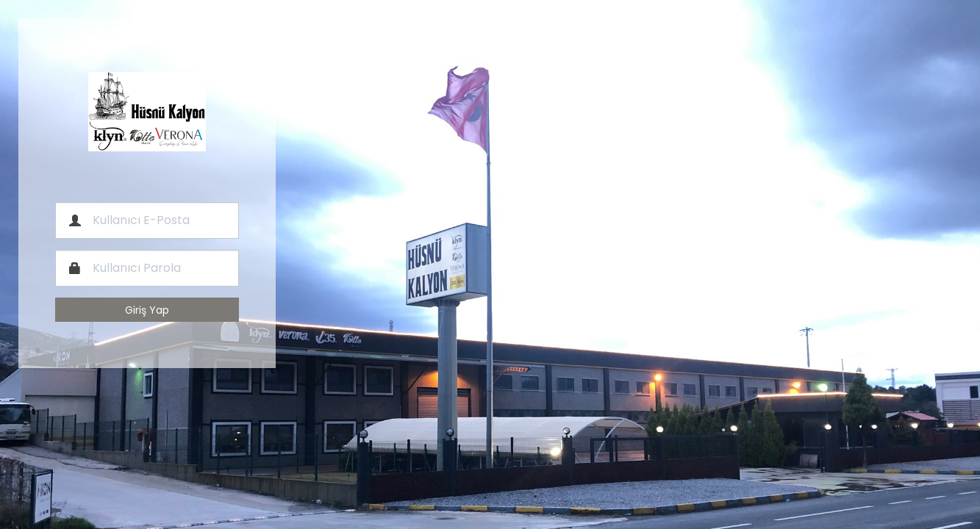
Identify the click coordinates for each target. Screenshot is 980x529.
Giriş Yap (147, 310)
